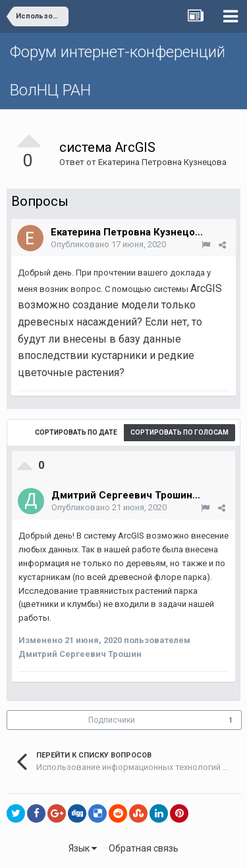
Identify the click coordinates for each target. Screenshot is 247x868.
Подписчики (112, 720)
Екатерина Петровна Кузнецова (162, 162)
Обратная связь (144, 848)
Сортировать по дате (76, 432)
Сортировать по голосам (179, 432)
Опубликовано (108, 244)
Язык (83, 848)
